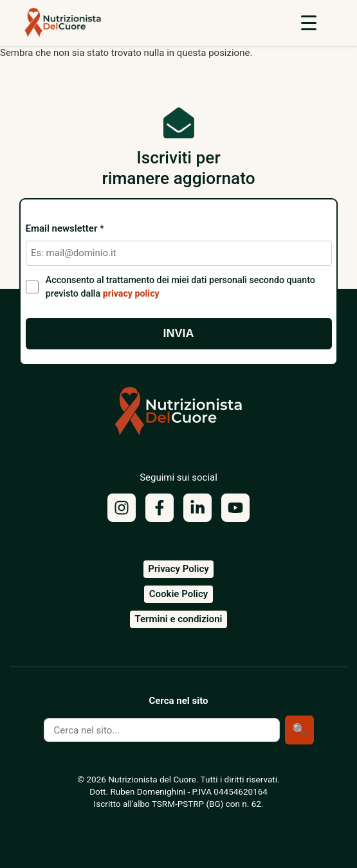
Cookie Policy (178, 594)
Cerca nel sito (178, 701)
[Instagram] (122, 508)
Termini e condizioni (178, 619)
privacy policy (131, 293)
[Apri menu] (309, 23)
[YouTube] (235, 508)
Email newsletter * (65, 229)
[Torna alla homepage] (179, 416)
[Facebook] (160, 508)
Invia (178, 333)
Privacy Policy (178, 569)
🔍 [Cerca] (299, 730)
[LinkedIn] (197, 508)
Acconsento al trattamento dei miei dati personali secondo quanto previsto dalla (180, 287)
